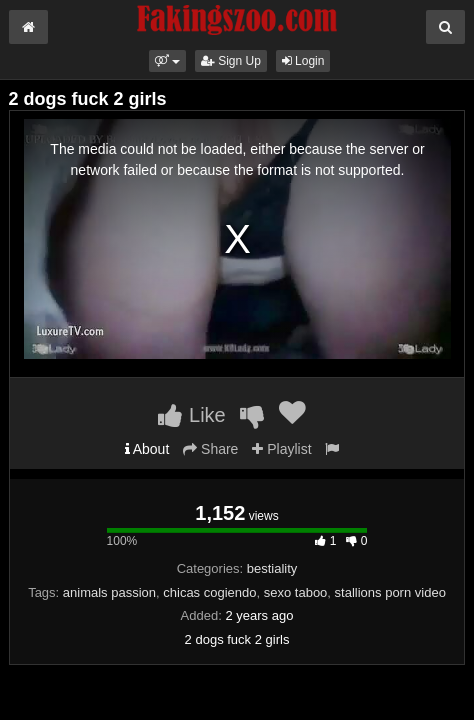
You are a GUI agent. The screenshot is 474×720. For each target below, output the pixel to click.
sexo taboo (296, 592)
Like (191, 415)
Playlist (281, 449)
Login (303, 61)
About (147, 449)
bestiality (272, 568)
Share (210, 449)
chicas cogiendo (209, 592)
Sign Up (231, 61)
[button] (167, 61)
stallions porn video (390, 592)
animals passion (109, 592)
